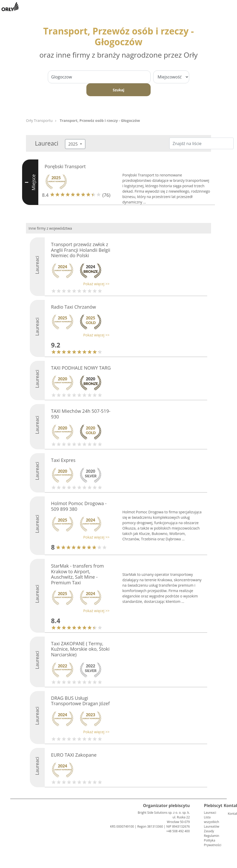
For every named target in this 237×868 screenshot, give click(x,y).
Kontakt (230, 814)
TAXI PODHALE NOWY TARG (81, 368)
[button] (79, 284)
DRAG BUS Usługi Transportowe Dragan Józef (80, 701)
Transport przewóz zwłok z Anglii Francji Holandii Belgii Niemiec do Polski (81, 250)
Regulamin (211, 836)
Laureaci (210, 813)
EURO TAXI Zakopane (74, 755)
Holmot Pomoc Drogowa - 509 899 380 (79, 506)
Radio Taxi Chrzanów (74, 307)
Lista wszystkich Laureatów (211, 822)
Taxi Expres (63, 460)
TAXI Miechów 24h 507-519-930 (81, 414)
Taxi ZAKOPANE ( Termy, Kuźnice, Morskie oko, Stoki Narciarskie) (80, 649)
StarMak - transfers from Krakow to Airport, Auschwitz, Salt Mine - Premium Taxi (78, 574)
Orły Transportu (39, 120)
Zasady (209, 831)
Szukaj (118, 90)
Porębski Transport (65, 166)
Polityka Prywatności (212, 843)
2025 (74, 144)
